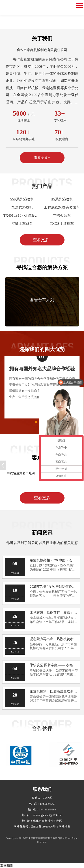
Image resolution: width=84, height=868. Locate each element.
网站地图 (65, 827)
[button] (74, 302)
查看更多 (42, 498)
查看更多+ (42, 158)
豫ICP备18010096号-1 (45, 827)
